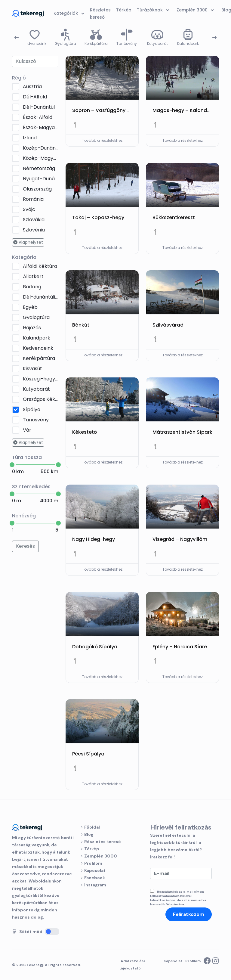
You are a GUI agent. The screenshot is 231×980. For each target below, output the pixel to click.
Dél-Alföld (35, 97)
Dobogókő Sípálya (95, 647)
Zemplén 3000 (101, 856)
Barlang (32, 287)
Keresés (25, 546)
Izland (30, 138)
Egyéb (30, 307)
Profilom (93, 863)
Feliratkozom (189, 914)
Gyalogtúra (36, 317)
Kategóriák (70, 14)
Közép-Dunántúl (41, 148)
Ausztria (32, 87)
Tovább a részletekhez (102, 140)
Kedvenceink (38, 348)
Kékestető (85, 432)
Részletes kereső (103, 842)
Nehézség (24, 516)
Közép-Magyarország (41, 158)
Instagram (95, 885)
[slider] (12, 465)
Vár (27, 430)
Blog (89, 834)
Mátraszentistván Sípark (182, 432)
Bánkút (81, 325)
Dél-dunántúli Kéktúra (41, 297)
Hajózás (32, 328)
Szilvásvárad (168, 325)
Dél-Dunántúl (39, 107)
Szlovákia (34, 220)
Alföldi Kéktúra (40, 266)
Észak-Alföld (38, 117)
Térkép (92, 849)
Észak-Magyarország (41, 127)
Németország (39, 168)
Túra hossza (27, 457)
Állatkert (33, 276)
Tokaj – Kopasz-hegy (98, 217)
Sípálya (32, 409)
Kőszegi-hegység (41, 379)
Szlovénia (34, 230)
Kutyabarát (36, 389)
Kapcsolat (95, 870)
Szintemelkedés (31, 487)
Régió (19, 78)
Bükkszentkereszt (174, 217)
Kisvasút (32, 369)
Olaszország (37, 189)
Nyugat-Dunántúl (41, 179)
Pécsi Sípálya (88, 754)
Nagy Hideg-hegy (94, 539)
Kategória (24, 257)
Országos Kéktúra (41, 399)
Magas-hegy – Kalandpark (185, 110)
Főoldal (92, 827)
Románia (33, 199)
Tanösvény (36, 420)
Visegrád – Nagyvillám (180, 539)
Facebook (95, 878)
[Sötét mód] (52, 932)
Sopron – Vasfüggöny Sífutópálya (114, 110)
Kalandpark (37, 338)
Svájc (29, 209)
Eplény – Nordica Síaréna (183, 647)
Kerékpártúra (39, 358)
